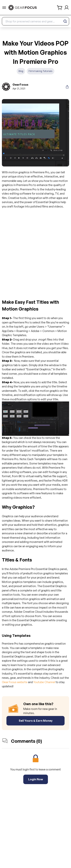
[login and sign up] (67, 7)
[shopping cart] (60, 8)
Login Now (36, 779)
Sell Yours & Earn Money (36, 721)
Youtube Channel (44, 682)
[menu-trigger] (4, 8)
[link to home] (23, 8)
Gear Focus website (15, 682)
